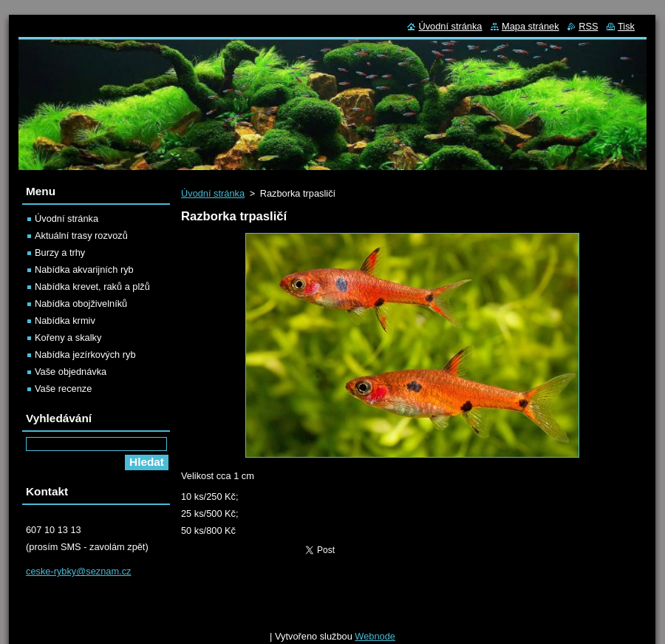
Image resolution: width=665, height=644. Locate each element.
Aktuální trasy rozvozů (81, 235)
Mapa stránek (531, 26)
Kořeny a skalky (68, 338)
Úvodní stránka (213, 193)
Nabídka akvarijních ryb (84, 270)
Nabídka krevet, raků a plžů (92, 287)
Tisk (626, 26)
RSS (588, 26)
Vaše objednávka (71, 372)
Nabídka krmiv (65, 321)
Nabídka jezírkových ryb (85, 355)
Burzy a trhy (60, 252)
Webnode (375, 636)
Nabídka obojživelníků (81, 304)
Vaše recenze (63, 389)
